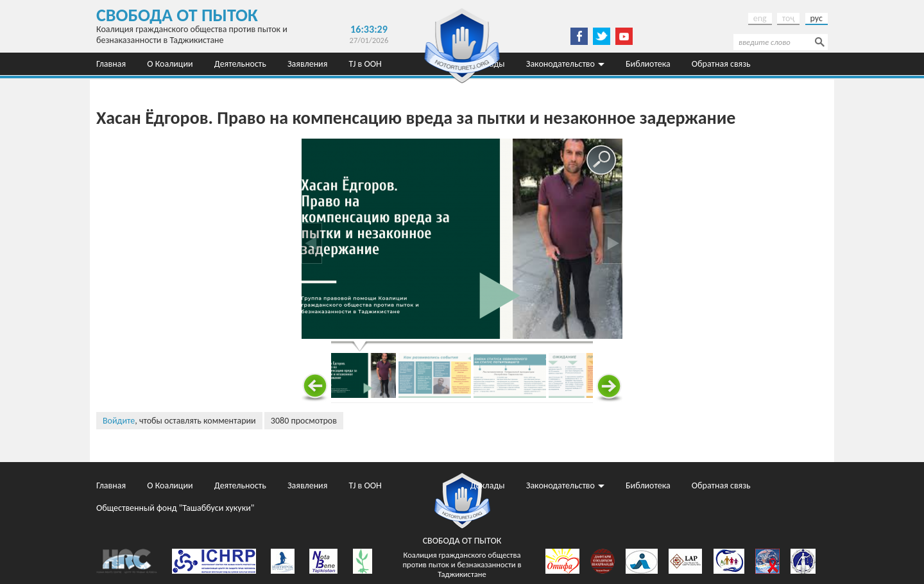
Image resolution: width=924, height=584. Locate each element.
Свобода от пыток (177, 15)
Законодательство (560, 64)
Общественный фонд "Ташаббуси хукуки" (175, 86)
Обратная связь (721, 64)
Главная (111, 64)
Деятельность (240, 64)
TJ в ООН (365, 64)
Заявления (307, 64)
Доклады (488, 485)
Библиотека (648, 64)
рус (817, 18)
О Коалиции (170, 64)
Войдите (119, 421)
